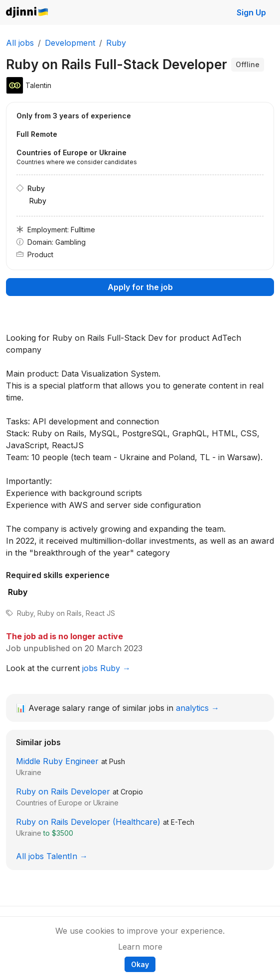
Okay (140, 964)
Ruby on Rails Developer (63, 791)
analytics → (198, 708)
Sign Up (251, 12)
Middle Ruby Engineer (57, 761)
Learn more (140, 947)
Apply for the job (140, 287)
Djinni (27, 13)
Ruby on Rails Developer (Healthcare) (88, 822)
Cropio (132, 792)
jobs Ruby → (106, 668)
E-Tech (183, 822)
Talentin (38, 85)
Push (117, 761)
